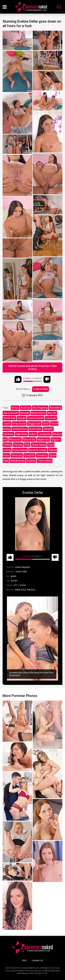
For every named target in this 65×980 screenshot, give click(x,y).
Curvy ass (51, 418)
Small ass (17, 455)
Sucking (31, 461)
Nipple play (43, 440)
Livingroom (45, 434)
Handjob (48, 429)
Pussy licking (20, 450)
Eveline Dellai (41, 389)
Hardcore (8, 434)
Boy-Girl (52, 413)
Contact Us (37, 960)
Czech (7, 423)
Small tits (29, 455)
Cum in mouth (36, 418)
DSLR (46, 423)
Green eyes (35, 429)
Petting (7, 445)
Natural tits (29, 440)
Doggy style (34, 423)
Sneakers (42, 455)
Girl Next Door (20, 429)
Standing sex (18, 461)
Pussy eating (39, 445)
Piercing (18, 445)
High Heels (21, 434)
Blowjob (25, 413)
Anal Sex (26, 408)
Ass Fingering (40, 408)
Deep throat (19, 423)
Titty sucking (45, 461)
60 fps (15, 408)
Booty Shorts (38, 413)
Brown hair (9, 418)
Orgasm (56, 440)
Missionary (15, 440)
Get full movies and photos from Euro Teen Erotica (32, 367)
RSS (24, 960)
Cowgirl (22, 418)
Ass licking (55, 408)
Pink (27, 445)
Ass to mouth (11, 413)
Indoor (33, 434)
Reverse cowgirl (38, 450)
